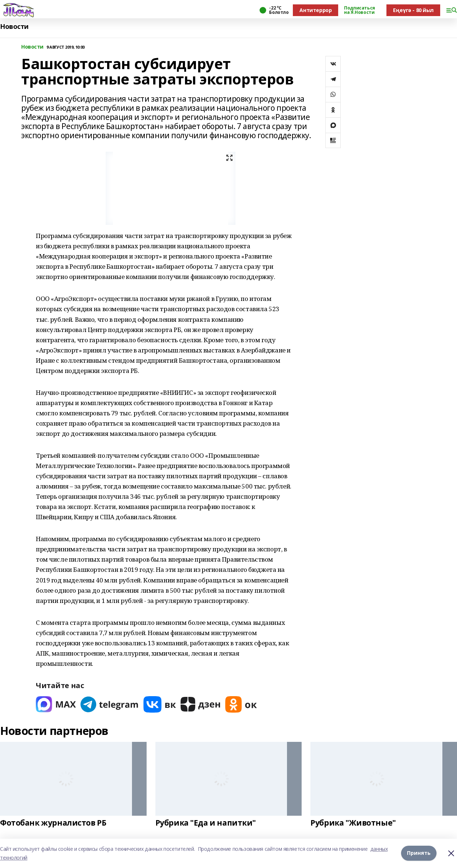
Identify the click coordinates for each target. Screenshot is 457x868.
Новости (14, 27)
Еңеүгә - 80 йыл (413, 10)
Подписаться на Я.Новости (359, 10)
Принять (419, 853)
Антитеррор (316, 10)
